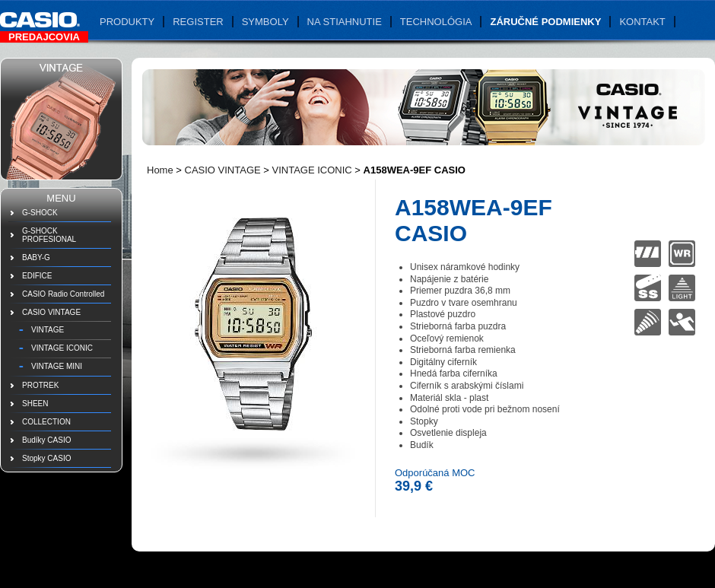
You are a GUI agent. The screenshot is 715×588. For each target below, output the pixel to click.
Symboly (265, 22)
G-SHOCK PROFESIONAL (49, 235)
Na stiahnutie (345, 22)
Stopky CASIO (46, 458)
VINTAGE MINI (57, 366)
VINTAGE (48, 330)
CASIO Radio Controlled (63, 294)
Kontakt (642, 22)
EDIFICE (37, 276)
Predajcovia (44, 37)
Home (160, 170)
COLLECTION (46, 422)
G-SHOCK (40, 213)
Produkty (127, 22)
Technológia (436, 22)
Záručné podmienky (545, 22)
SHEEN (35, 404)
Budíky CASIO (46, 440)
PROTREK (40, 385)
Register (198, 22)
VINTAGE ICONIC (62, 348)
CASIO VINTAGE (51, 312)
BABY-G (36, 257)
